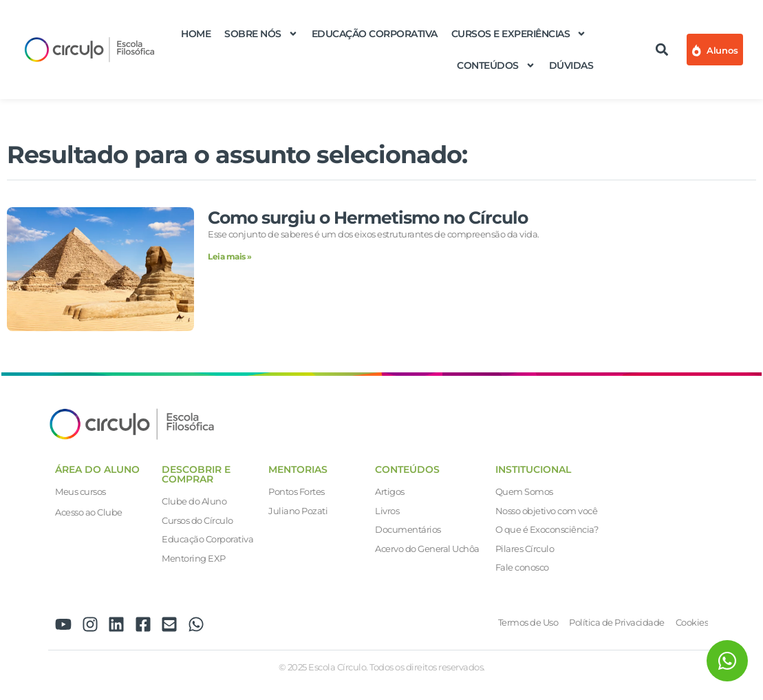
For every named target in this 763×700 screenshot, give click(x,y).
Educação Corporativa (375, 34)
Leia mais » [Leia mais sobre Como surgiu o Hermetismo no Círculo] (230, 256)
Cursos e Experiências (519, 34)
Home (196, 34)
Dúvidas (571, 65)
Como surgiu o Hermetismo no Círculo (368, 218)
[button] (662, 50)
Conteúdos (496, 65)
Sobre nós (261, 34)
